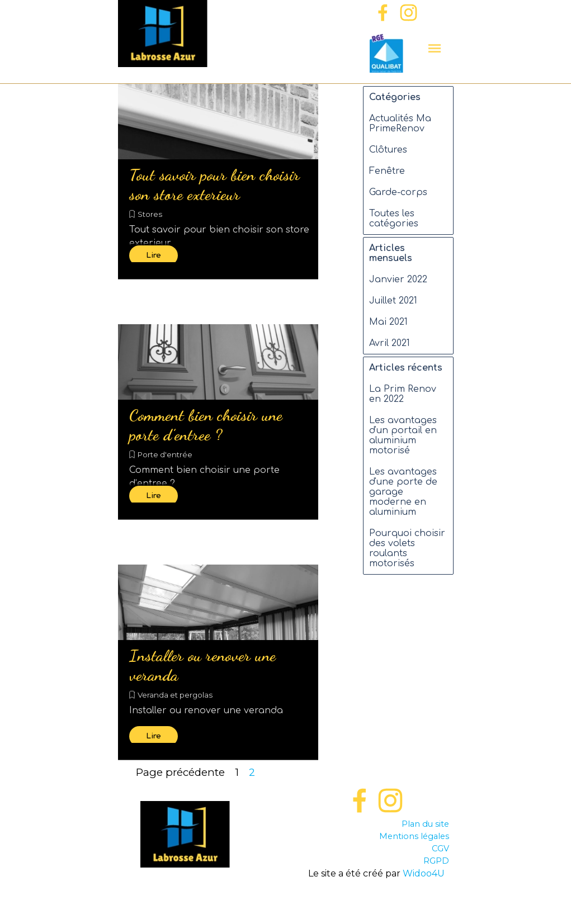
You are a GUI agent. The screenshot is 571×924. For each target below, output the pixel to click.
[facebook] (383, 13)
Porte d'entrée (165, 454)
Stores (150, 214)
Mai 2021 (388, 322)
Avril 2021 (390, 343)
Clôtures (388, 150)
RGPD (436, 861)
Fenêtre (387, 171)
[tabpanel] (376, 849)
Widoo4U (424, 873)
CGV (440, 849)
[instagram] (409, 13)
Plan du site (425, 824)
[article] (218, 182)
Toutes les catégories (394, 219)
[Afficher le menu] (435, 48)
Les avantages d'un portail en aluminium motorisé (403, 435)
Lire (154, 255)
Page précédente (180, 772)
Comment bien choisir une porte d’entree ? (206, 425)
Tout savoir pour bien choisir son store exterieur (214, 184)
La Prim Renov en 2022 (403, 394)
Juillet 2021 (393, 301)
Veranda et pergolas (175, 695)
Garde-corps (398, 192)
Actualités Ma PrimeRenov (400, 124)
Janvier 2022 (398, 279)
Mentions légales (414, 836)
